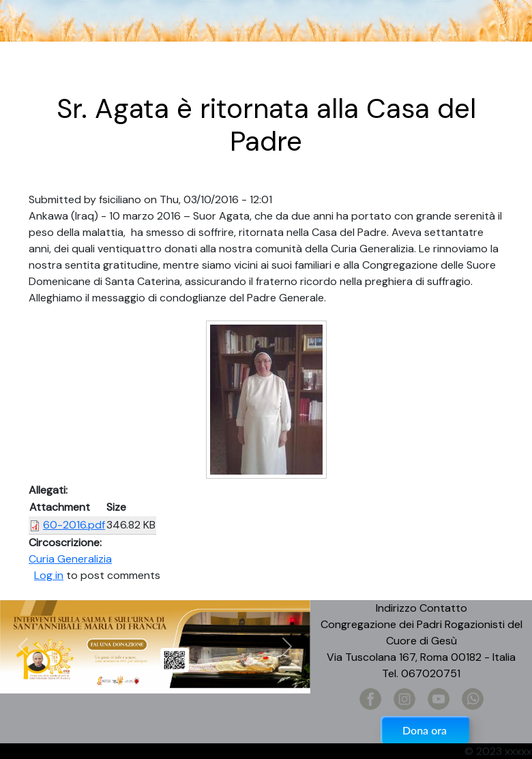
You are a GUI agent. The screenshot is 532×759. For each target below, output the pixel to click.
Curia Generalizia (70, 559)
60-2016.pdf (74, 525)
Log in (49, 575)
